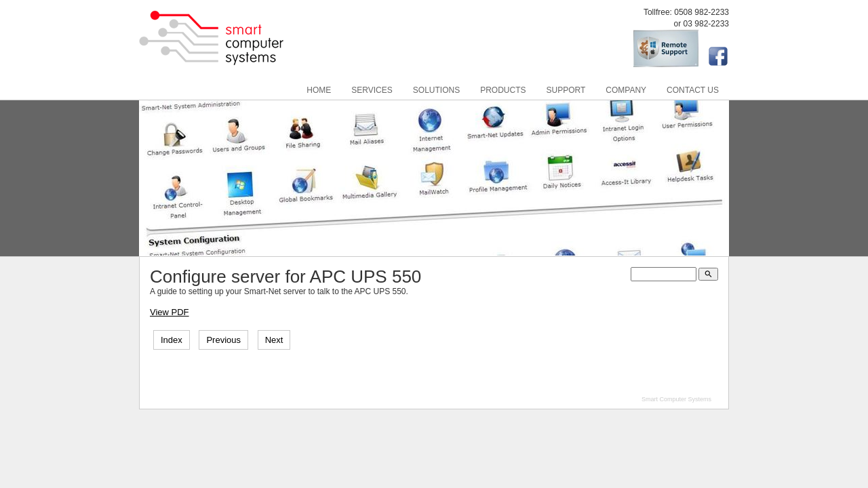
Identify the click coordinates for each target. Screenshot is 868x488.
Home (319, 90)
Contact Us (693, 90)
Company (626, 90)
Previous (223, 340)
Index (172, 340)
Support (566, 90)
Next (274, 340)
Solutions (436, 90)
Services (372, 90)
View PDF (170, 312)
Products (503, 90)
